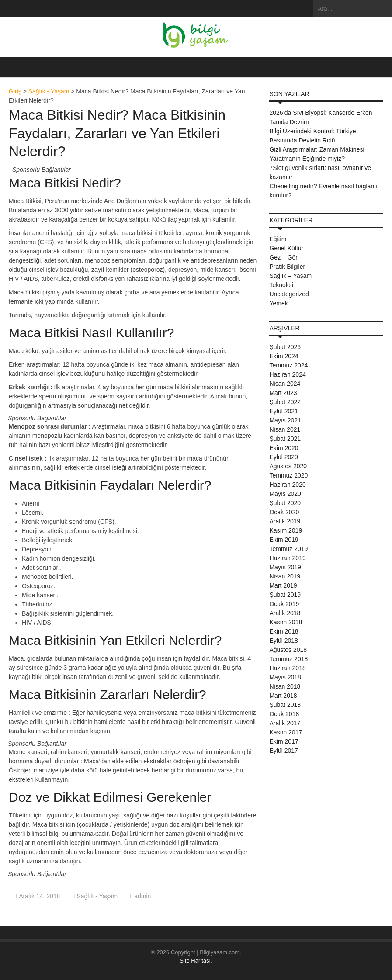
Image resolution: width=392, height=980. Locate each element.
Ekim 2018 (284, 631)
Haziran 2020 (287, 485)
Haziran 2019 (287, 558)
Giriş (15, 91)
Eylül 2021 (283, 411)
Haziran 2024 (287, 374)
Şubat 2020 (285, 503)
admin (142, 896)
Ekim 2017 (284, 741)
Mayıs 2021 (285, 420)
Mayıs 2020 (285, 494)
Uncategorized (289, 294)
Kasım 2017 (286, 732)
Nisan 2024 (285, 384)
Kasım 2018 (286, 622)
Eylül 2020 (283, 457)
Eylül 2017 (283, 751)
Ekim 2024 (284, 356)
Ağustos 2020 (288, 466)
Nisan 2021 (285, 429)
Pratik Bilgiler (287, 267)
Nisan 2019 (285, 576)
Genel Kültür (286, 248)
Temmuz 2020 (288, 475)
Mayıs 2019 (285, 567)
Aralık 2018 (285, 613)
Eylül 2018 (283, 641)
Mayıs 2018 (285, 677)
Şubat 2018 (285, 705)
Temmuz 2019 (288, 549)
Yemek (278, 303)
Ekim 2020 (284, 448)
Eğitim (278, 239)
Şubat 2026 (285, 347)
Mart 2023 (283, 393)
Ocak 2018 (284, 714)
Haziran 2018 (287, 668)
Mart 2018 (283, 696)
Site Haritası (195, 961)
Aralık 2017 (285, 723)
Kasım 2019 (286, 530)
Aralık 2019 (285, 521)
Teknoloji (281, 285)
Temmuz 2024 (288, 365)
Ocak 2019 (284, 604)
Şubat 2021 (285, 439)
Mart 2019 (283, 585)
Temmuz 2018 (288, 659)
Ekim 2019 (284, 540)
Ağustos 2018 (288, 650)
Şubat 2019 (285, 595)
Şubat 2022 (285, 402)
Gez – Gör (283, 257)
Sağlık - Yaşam (49, 91)
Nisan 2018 (285, 686)
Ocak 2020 (284, 512)
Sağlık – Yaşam (290, 276)
